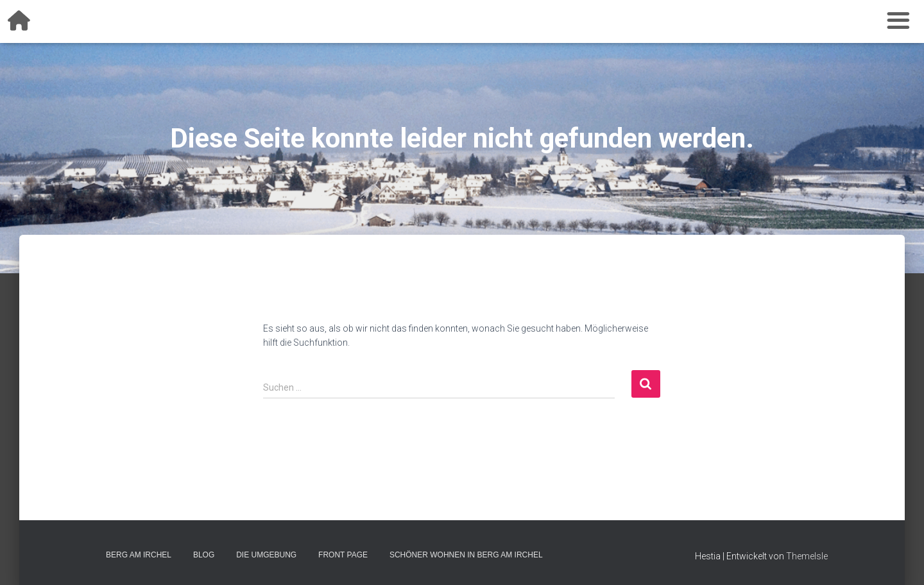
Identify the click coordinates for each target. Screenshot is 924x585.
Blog (204, 555)
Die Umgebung (266, 555)
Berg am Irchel (139, 555)
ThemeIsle (807, 556)
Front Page (343, 555)
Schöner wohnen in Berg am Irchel (466, 555)
